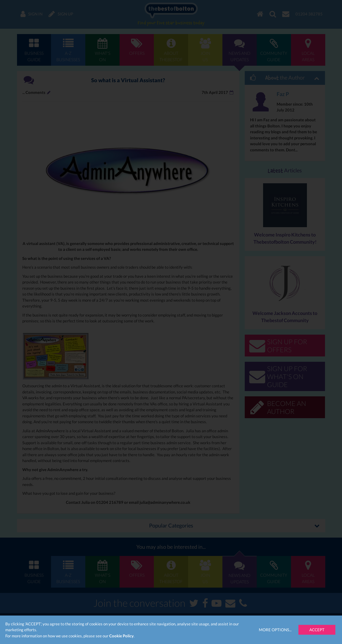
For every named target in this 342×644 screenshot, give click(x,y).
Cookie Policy (121, 636)
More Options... (275, 630)
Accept (317, 630)
